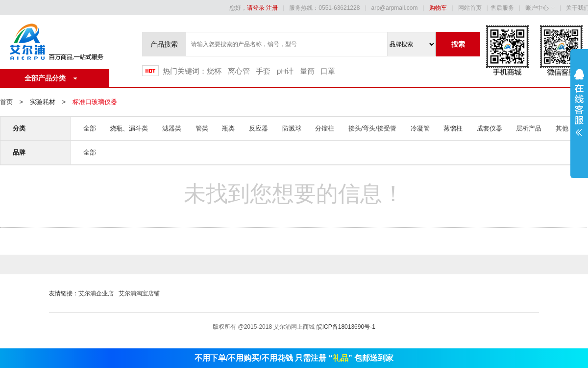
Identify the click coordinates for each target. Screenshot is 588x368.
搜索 (458, 44)
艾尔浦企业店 (96, 293)
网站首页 (470, 8)
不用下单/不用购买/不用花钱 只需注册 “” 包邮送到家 (294, 358)
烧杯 (214, 71)
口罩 (328, 71)
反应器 (258, 128)
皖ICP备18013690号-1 (346, 327)
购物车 (438, 8)
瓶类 (228, 128)
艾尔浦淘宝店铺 (139, 293)
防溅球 (292, 128)
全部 (90, 128)
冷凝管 (420, 128)
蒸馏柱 (453, 128)
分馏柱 (325, 128)
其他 (562, 128)
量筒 (307, 71)
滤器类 (172, 128)
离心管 (239, 71)
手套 (263, 71)
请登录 (256, 8)
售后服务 (502, 8)
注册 (272, 8)
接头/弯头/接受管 (372, 128)
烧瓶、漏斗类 (129, 128)
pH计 (285, 71)
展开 (579, 109)
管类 (202, 128)
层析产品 (529, 128)
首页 (6, 102)
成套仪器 (490, 128)
